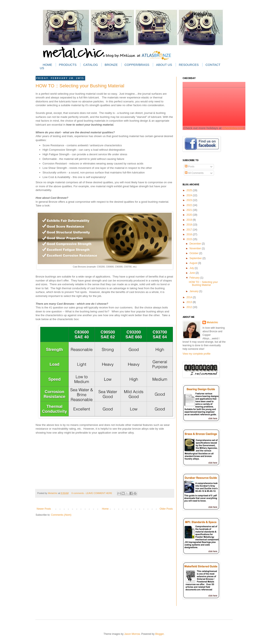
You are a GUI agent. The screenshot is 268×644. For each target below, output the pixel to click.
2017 (190, 230)
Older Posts (166, 509)
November (196, 248)
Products (68, 65)
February (195, 278)
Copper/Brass (137, 65)
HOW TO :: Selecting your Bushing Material (80, 86)
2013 (190, 302)
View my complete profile (196, 354)
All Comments (194, 173)
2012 (190, 307)
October (194, 253)
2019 (190, 220)
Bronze (111, 65)
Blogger (159, 634)
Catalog (91, 65)
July (192, 268)
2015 (190, 239)
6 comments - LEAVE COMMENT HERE (92, 493)
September (196, 258)
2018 (190, 225)
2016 (190, 234)
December (196, 244)
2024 (190, 195)
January (194, 291)
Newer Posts (44, 509)
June (193, 273)
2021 (190, 210)
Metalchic (53, 493)
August (194, 263)
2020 (190, 215)
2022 (190, 205)
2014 (190, 297)
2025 (190, 190)
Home (47, 65)
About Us (164, 65)
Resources (189, 65)
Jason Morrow (132, 634)
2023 (190, 200)
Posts (190, 167)
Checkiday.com (233, 128)
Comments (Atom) (61, 515)
